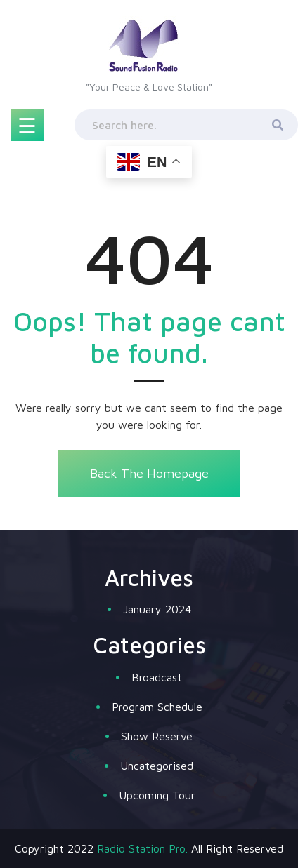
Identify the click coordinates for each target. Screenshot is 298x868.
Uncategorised (157, 766)
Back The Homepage (149, 473)
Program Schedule (157, 707)
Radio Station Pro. (142, 848)
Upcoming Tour (157, 795)
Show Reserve (157, 736)
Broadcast (157, 677)
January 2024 (157, 609)
